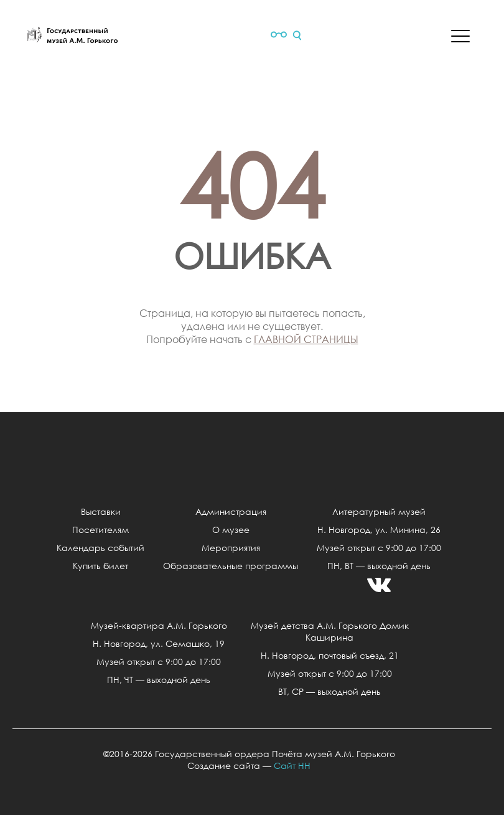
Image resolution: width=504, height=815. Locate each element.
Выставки (101, 511)
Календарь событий (100, 548)
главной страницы (306, 339)
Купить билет (100, 566)
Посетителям (100, 530)
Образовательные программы (231, 566)
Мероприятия (231, 548)
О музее (231, 530)
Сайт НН (292, 766)
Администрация (231, 511)
